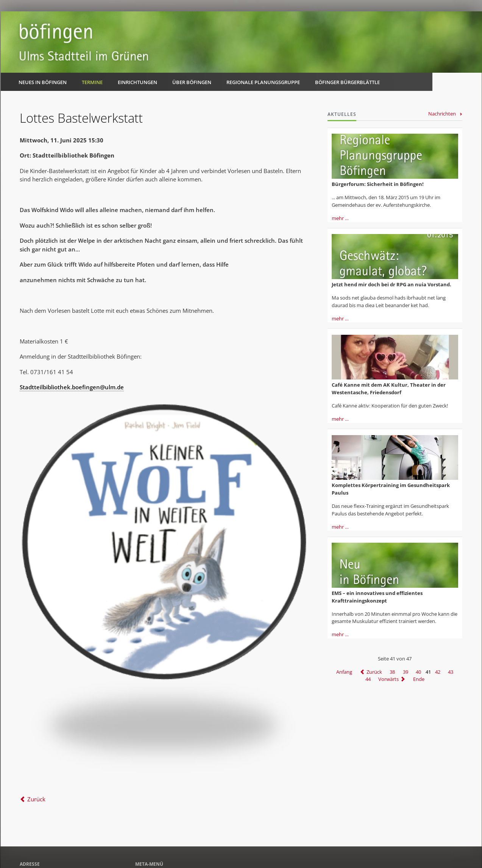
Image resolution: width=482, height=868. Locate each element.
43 (451, 672)
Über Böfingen (192, 82)
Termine (92, 82)
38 (392, 672)
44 (368, 679)
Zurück (36, 799)
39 (406, 672)
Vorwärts (388, 679)
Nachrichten (442, 114)
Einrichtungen (137, 82)
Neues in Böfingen (43, 82)
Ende (419, 679)
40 (418, 672)
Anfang (344, 672)
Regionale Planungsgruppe (263, 82)
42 (438, 672)
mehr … (340, 218)
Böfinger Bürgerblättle (347, 82)
